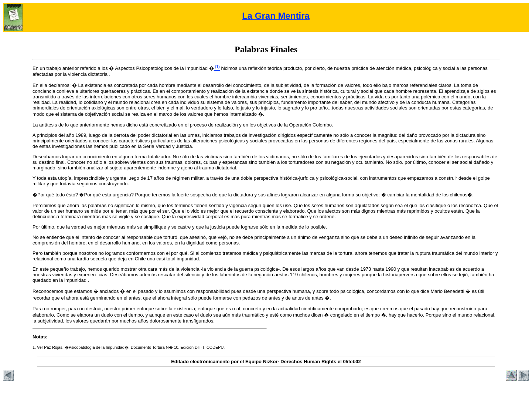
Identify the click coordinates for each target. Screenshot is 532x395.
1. (35, 347)
